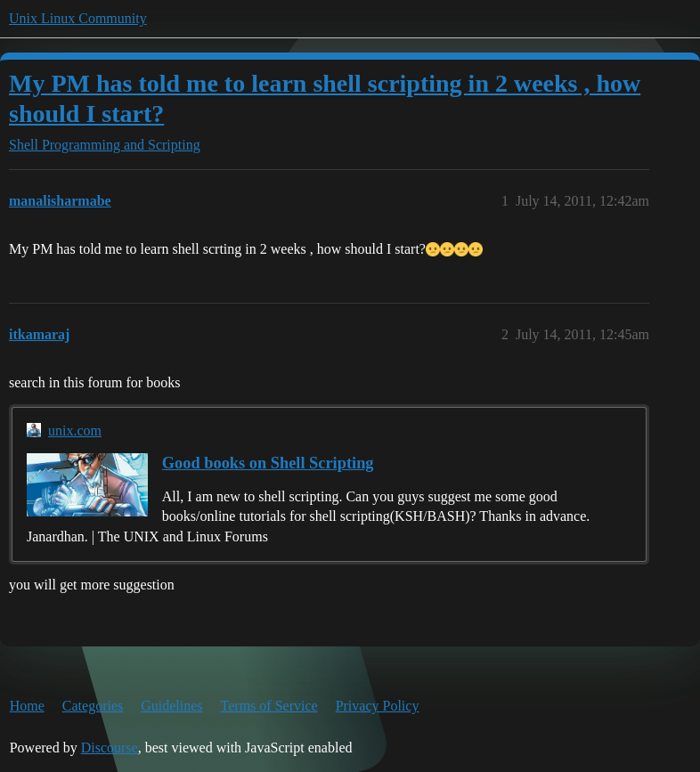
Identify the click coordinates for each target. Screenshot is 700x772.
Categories (93, 706)
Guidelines (171, 706)
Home (27, 706)
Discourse (110, 748)
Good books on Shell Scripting (268, 463)
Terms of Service (269, 706)
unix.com (75, 431)
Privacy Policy (378, 706)
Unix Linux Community (78, 18)
